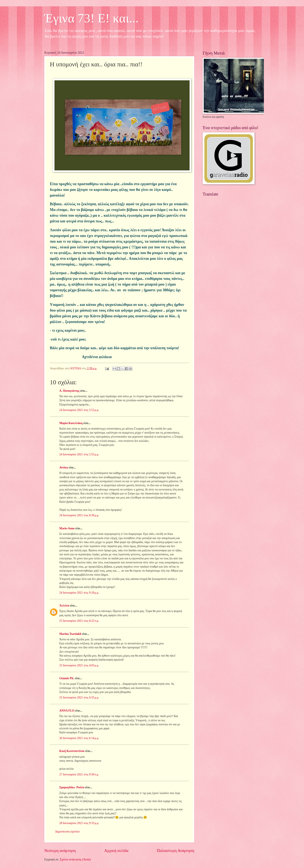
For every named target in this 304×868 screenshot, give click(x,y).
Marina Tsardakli (70, 634)
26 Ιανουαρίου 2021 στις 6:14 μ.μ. (79, 738)
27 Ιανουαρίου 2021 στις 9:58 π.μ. (79, 774)
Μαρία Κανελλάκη (71, 423)
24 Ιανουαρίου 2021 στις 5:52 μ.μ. (79, 410)
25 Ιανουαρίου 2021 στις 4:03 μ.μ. (79, 665)
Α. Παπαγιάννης (69, 391)
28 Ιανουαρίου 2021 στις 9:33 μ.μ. (79, 823)
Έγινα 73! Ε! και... (92, 18)
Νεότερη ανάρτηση (60, 851)
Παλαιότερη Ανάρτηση (176, 851)
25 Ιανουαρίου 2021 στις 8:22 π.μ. (79, 621)
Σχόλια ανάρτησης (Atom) (75, 859)
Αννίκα (64, 468)
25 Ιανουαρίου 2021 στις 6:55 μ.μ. (79, 698)
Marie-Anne (67, 528)
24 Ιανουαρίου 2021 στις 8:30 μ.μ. (79, 515)
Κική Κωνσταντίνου (72, 751)
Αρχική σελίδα (116, 851)
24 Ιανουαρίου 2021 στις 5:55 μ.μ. (79, 454)
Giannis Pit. (67, 678)
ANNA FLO (67, 711)
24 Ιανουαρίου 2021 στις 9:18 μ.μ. (79, 593)
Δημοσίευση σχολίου (67, 832)
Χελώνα (64, 606)
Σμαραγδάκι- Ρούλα (72, 787)
